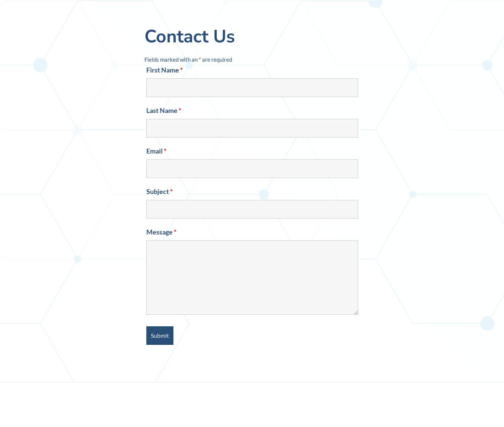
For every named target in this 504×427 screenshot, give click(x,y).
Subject (160, 191)
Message (161, 232)
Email (156, 151)
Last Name (164, 110)
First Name (165, 70)
